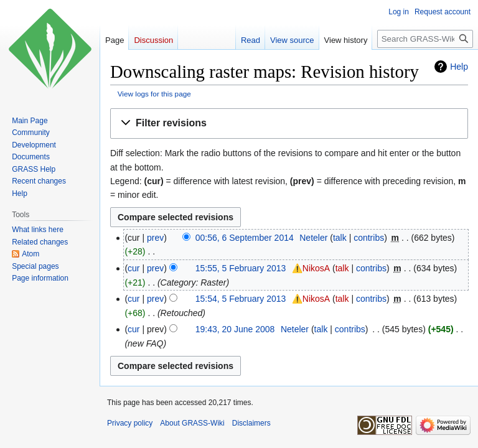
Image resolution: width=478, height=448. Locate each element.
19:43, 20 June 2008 (235, 329)
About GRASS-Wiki (192, 423)
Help (459, 67)
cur (134, 268)
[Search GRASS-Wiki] (425, 39)
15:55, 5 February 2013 (241, 268)
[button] (289, 124)
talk (340, 238)
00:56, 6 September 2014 (245, 238)
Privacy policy (130, 423)
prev (155, 238)
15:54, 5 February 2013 (241, 299)
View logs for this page (154, 94)
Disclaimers (251, 423)
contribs (369, 238)
